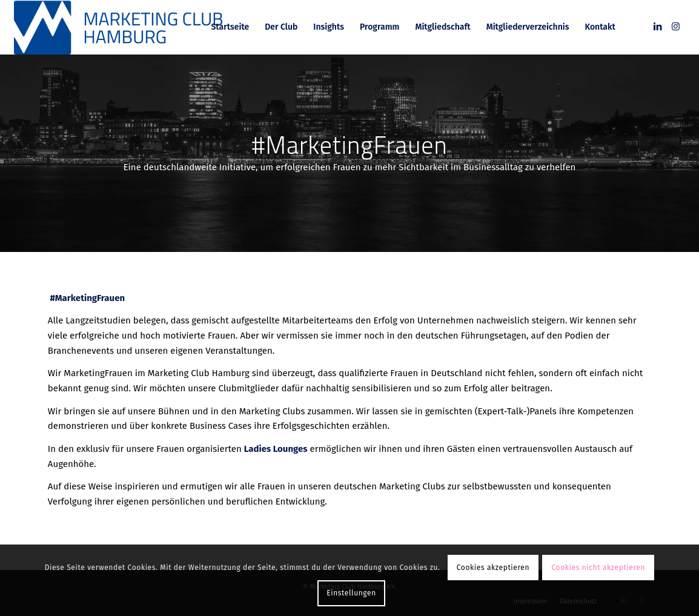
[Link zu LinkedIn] (658, 27)
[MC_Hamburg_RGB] (118, 27)
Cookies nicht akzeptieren (599, 568)
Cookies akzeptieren (493, 568)
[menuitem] (230, 27)
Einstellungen (351, 593)
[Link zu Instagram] (676, 27)
